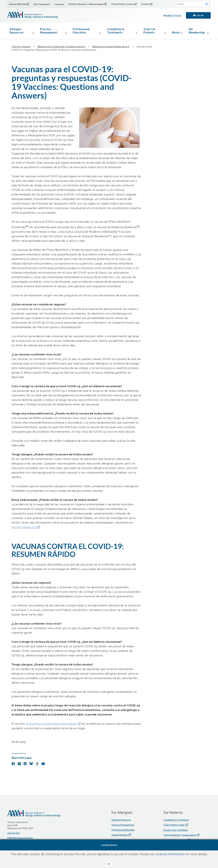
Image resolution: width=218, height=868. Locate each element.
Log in (198, 15)
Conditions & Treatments (116, 31)
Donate (145, 4)
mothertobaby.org (24, 527)
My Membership (197, 31)
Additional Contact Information (20, 838)
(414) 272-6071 (13, 833)
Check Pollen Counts (123, 4)
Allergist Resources (17, 31)
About (176, 32)
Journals (59, 4)
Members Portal (172, 15)
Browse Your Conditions (176, 830)
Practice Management (49, 31)
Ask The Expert (42, 4)
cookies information (170, 854)
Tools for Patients (149, 31)
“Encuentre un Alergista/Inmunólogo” (52, 724)
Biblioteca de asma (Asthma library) (111, 47)
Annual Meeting (18, 4)
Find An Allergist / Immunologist (86, 4)
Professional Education (81, 31)
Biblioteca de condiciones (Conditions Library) (62, 47)
